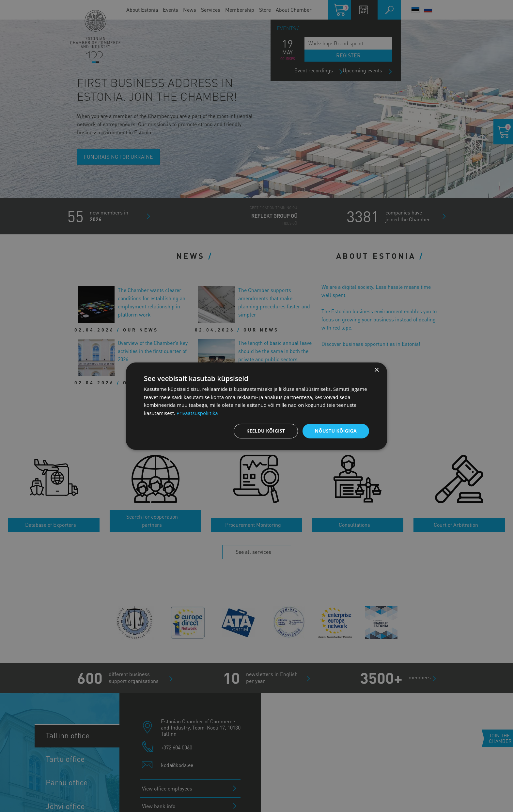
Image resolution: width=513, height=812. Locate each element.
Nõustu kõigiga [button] (336, 431)
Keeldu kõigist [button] (266, 431)
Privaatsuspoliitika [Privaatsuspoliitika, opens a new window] (197, 413)
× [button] (376, 370)
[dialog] (256, 406)
